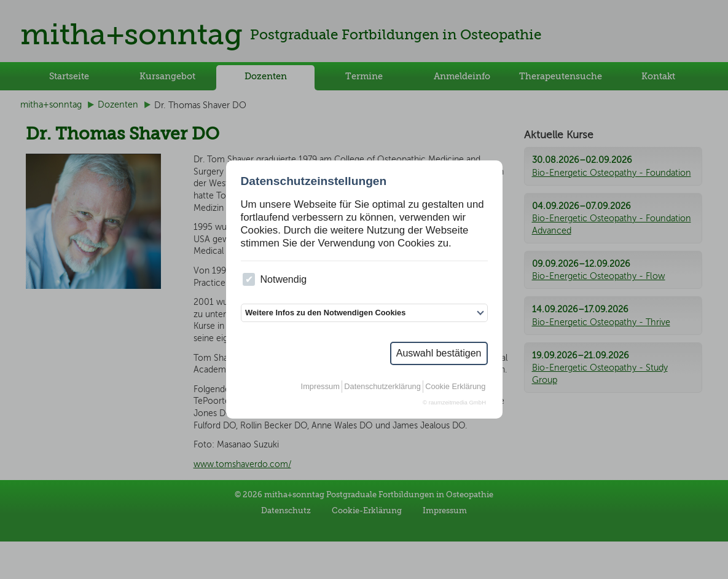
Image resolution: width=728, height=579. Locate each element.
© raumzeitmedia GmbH (454, 402)
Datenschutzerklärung (382, 386)
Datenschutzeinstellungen (314, 181)
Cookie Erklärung (455, 386)
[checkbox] (249, 279)
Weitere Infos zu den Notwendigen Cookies (325, 313)
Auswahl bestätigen (439, 353)
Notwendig (275, 279)
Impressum (320, 386)
